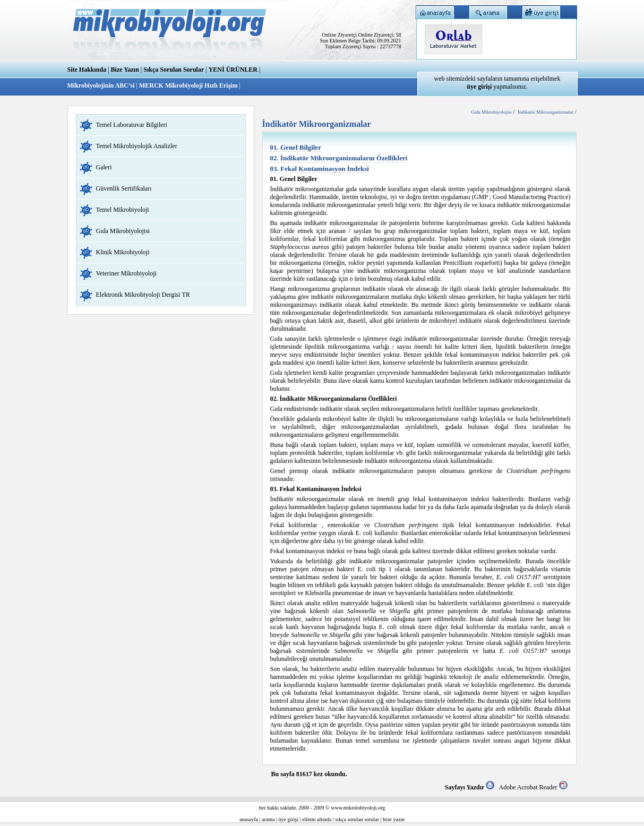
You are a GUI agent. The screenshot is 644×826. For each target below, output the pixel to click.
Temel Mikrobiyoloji (123, 210)
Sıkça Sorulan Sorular (174, 70)
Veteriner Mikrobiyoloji (126, 273)
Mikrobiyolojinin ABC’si (102, 85)
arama (268, 819)
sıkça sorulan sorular (357, 819)
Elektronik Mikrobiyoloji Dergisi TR (143, 295)
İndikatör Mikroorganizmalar (546, 112)
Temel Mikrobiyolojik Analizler (137, 146)
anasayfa (249, 819)
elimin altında (317, 819)
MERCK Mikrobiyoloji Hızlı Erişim (188, 85)
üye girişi (289, 819)
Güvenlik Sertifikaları (124, 188)
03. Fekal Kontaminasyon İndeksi (320, 169)
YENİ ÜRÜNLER (233, 70)
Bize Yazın (125, 70)
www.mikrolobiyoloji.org (358, 808)
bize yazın (394, 819)
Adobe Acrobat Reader (533, 787)
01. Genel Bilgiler (296, 147)
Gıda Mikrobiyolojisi (123, 231)
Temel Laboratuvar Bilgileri (132, 125)
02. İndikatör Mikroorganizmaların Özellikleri (339, 158)
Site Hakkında (87, 70)
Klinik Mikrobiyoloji (123, 252)
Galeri (104, 167)
